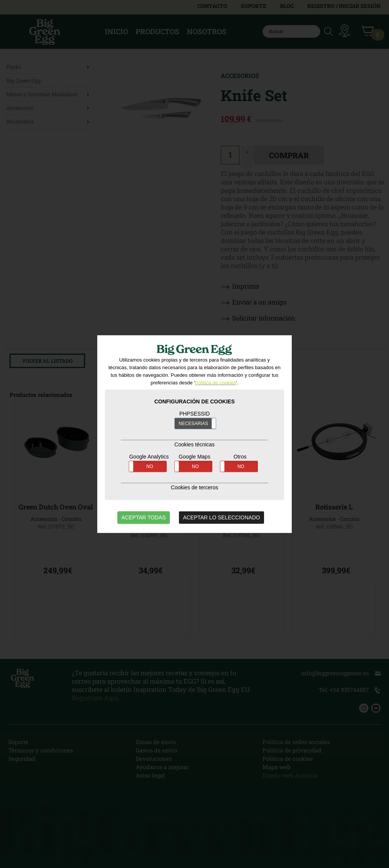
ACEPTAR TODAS (144, 517)
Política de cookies (215, 383)
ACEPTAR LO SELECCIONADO (222, 517)
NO (150, 467)
